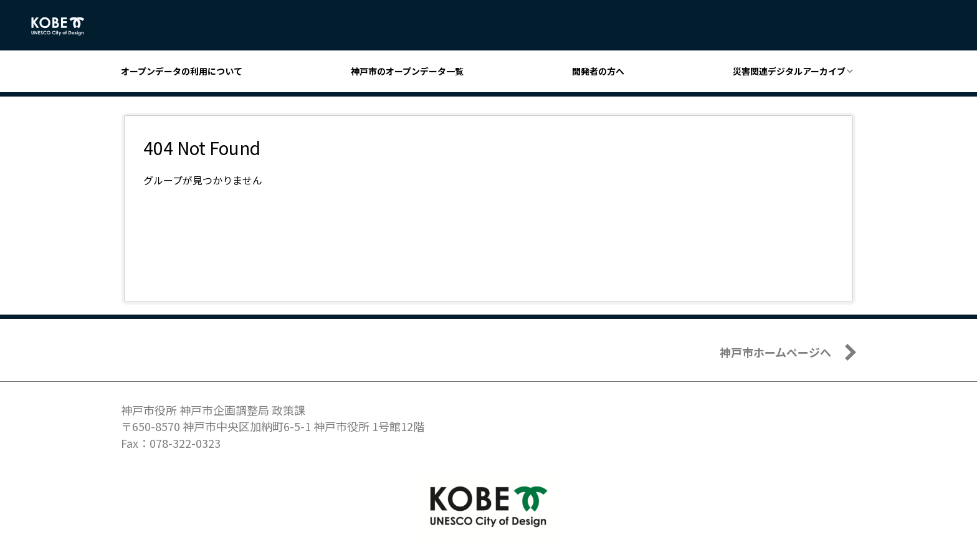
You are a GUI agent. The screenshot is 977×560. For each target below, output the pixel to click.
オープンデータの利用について (182, 71)
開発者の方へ (598, 71)
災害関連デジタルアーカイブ (789, 71)
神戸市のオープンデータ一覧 (407, 71)
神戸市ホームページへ (775, 352)
